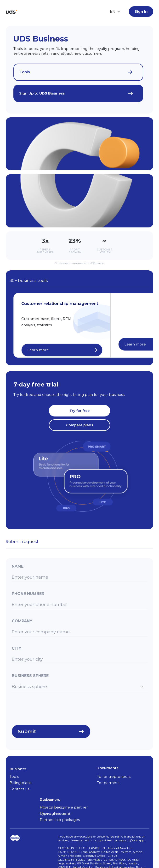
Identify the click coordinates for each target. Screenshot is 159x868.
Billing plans (20, 783)
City (17, 648)
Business (18, 769)
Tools (25, 72)
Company (22, 621)
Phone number (28, 594)
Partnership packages (60, 820)
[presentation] (48, 710)
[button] (115, 12)
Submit (27, 731)
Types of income (55, 813)
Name (18, 566)
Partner (47, 800)
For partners (108, 783)
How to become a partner (64, 807)
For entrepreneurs (114, 776)
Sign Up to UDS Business (42, 93)
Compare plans (80, 425)
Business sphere (30, 676)
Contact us (19, 789)
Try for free (79, 411)
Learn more (38, 350)
